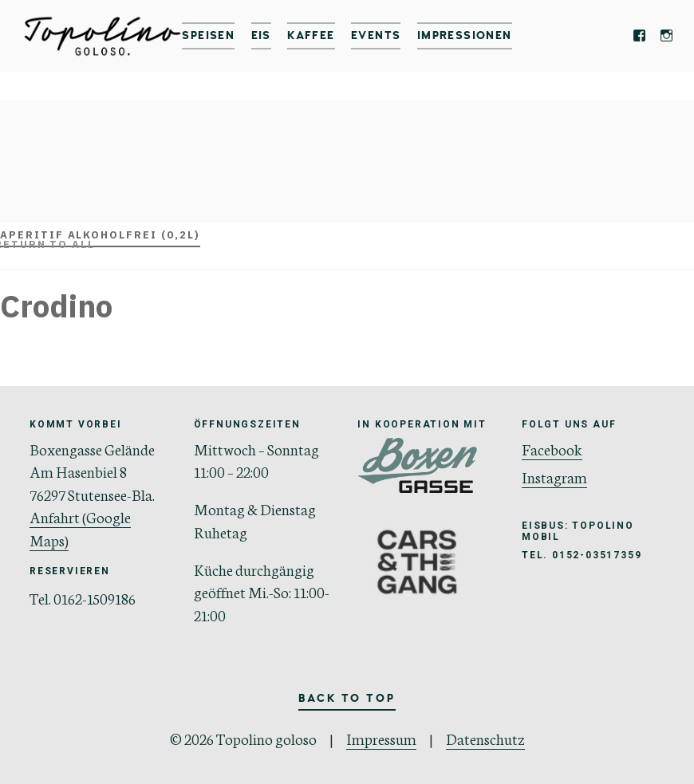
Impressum (381, 738)
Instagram (554, 477)
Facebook (552, 449)
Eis (261, 35)
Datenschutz (485, 738)
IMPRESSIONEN (465, 35)
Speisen (208, 35)
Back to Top (347, 698)
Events (376, 35)
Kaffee (311, 35)
